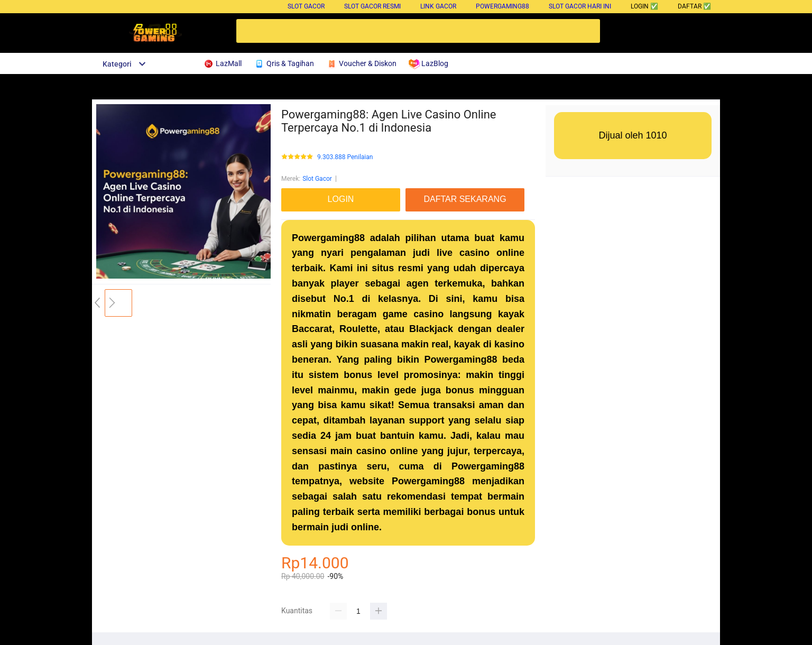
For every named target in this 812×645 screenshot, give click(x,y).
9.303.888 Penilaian (345, 157)
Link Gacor (438, 6)
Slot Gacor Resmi (372, 6)
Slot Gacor (306, 6)
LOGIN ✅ (644, 6)
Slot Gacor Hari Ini (580, 6)
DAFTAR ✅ (694, 6)
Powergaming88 (502, 6)
